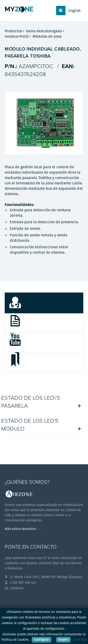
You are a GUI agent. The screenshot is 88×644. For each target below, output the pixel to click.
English (74, 11)
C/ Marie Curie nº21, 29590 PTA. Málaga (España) (43, 577)
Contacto (14, 588)
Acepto (63, 640)
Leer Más (80, 640)
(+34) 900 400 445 (20, 582)
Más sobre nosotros (20, 529)
